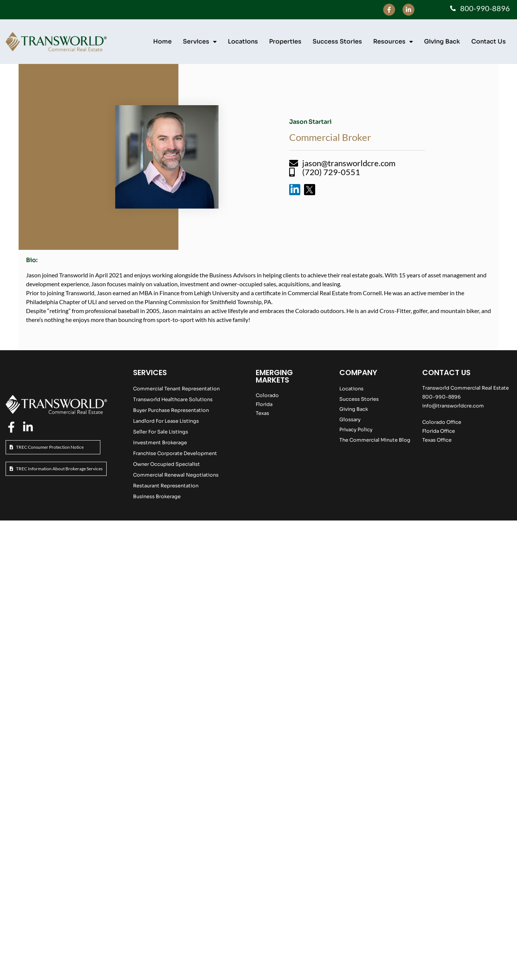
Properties (285, 41)
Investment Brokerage (160, 443)
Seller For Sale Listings (161, 432)
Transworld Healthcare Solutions (173, 399)
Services (200, 42)
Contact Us (489, 41)
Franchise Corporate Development (175, 453)
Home (162, 41)
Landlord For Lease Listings (166, 421)
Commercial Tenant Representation (176, 389)
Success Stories (337, 41)
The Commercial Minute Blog (375, 440)
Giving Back (442, 41)
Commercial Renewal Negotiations (176, 475)
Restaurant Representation (166, 486)
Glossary (350, 420)
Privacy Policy (356, 430)
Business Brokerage (157, 497)
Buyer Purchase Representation (171, 410)
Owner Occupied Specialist (167, 464)
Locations (243, 41)
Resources (393, 42)
